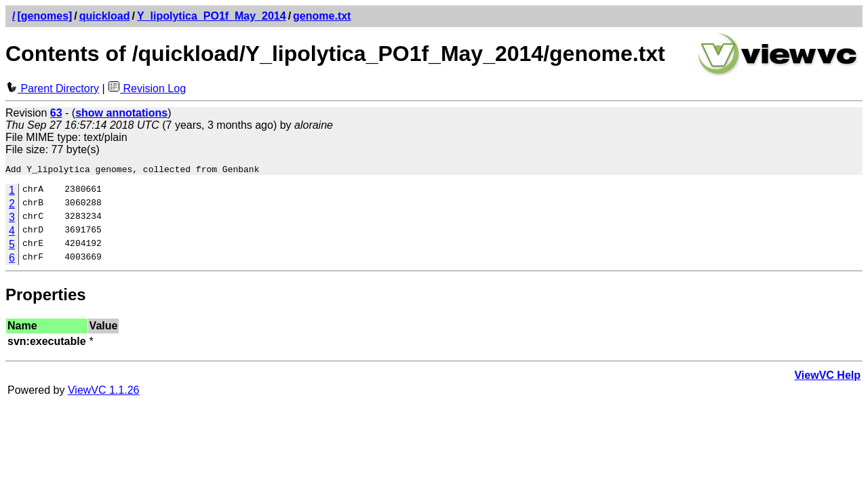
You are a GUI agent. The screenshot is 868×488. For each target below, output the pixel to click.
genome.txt (322, 16)
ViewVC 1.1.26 (104, 392)
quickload (105, 16)
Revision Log (147, 88)
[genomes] (44, 16)
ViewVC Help (827, 377)
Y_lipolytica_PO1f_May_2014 (212, 16)
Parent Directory (52, 88)
